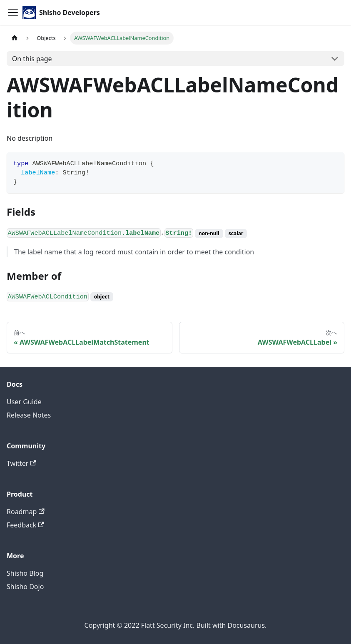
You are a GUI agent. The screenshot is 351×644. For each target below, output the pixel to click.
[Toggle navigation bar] (13, 12)
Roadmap (26, 512)
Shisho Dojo (25, 587)
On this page (32, 59)
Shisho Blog (25, 573)
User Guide (24, 402)
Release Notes (29, 415)
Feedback (25, 525)
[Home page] (15, 38)
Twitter (21, 463)
